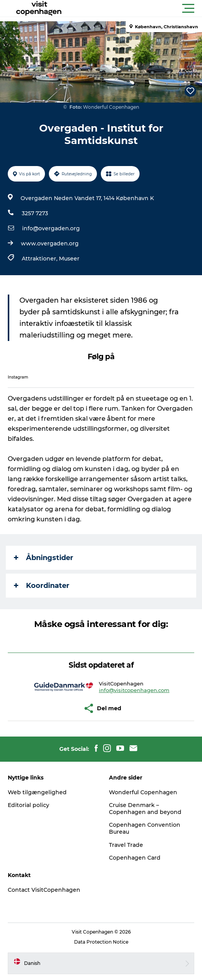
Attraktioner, (40, 259)
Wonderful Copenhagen (143, 792)
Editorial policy (28, 805)
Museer (69, 259)
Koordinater (42, 586)
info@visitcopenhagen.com (134, 690)
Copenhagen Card (135, 858)
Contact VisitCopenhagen (44, 890)
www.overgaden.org (50, 243)
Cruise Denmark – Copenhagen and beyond (145, 809)
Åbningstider (44, 558)
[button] (136, 9)
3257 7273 (35, 213)
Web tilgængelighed (37, 792)
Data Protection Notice (101, 942)
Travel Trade (126, 845)
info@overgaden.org (51, 228)
